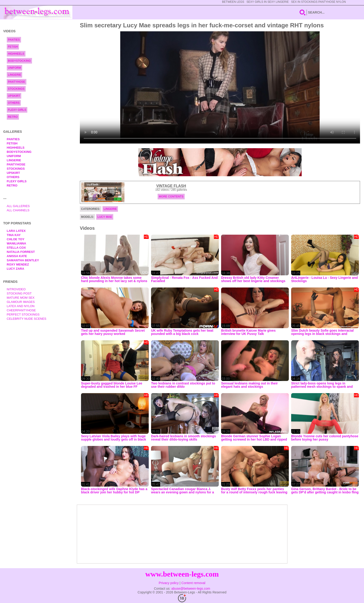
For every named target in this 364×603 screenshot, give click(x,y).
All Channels (18, 210)
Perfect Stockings (23, 314)
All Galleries (18, 206)
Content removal (193, 583)
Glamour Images (21, 302)
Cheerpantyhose (21, 310)
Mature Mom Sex (21, 298)
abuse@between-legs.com (191, 589)
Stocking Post (19, 293)
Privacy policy (169, 583)
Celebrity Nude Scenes (27, 319)
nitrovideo (16, 289)
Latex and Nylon (21, 306)
